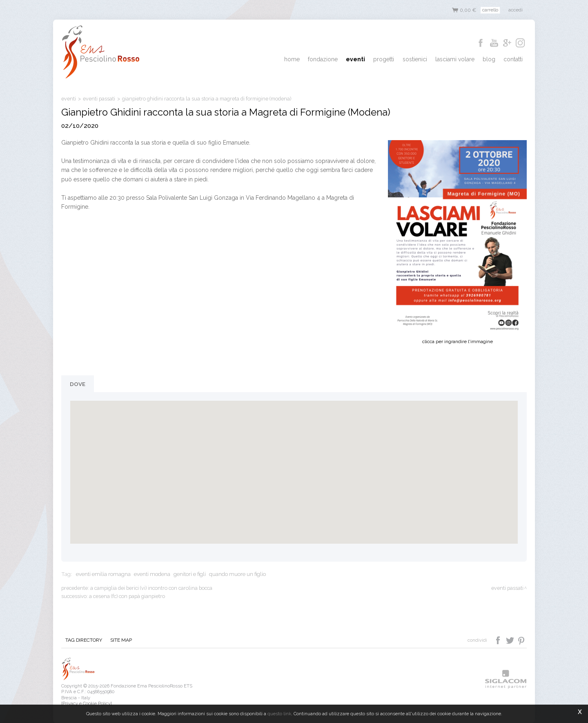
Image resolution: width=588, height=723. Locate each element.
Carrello (490, 10)
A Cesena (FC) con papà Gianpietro (127, 596)
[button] (294, 465)
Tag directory (83, 640)
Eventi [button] (365, 60)
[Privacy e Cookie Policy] (87, 703)
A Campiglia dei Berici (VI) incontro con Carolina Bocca (151, 588)
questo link (279, 714)
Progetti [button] (391, 60)
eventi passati (99, 99)
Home (305, 60)
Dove (78, 384)
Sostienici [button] (421, 60)
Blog (491, 60)
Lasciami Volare (459, 60)
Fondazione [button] (334, 60)
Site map (119, 640)
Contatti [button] (514, 60)
